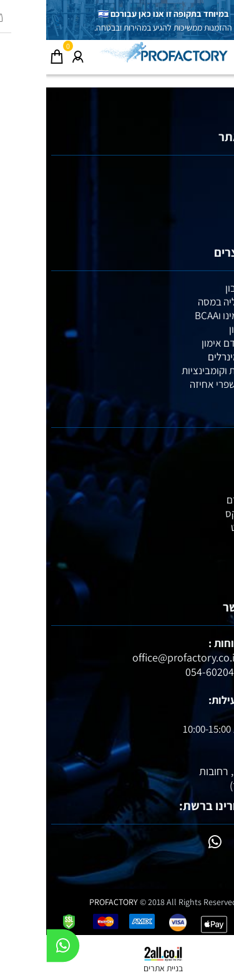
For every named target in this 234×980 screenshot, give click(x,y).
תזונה (218, 186)
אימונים (214, 200)
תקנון (219, 214)
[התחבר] (32, 54)
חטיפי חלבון (206, 329)
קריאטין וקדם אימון (192, 343)
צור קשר (213, 227)
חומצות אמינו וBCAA (189, 315)
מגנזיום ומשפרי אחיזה (186, 384)
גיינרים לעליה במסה (190, 302)
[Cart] (11, 54)
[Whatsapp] (17, 949)
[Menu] (223, 54)
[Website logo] (117, 52)
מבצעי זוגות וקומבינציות (182, 370)
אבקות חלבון (204, 288)
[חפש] (202, 54)
